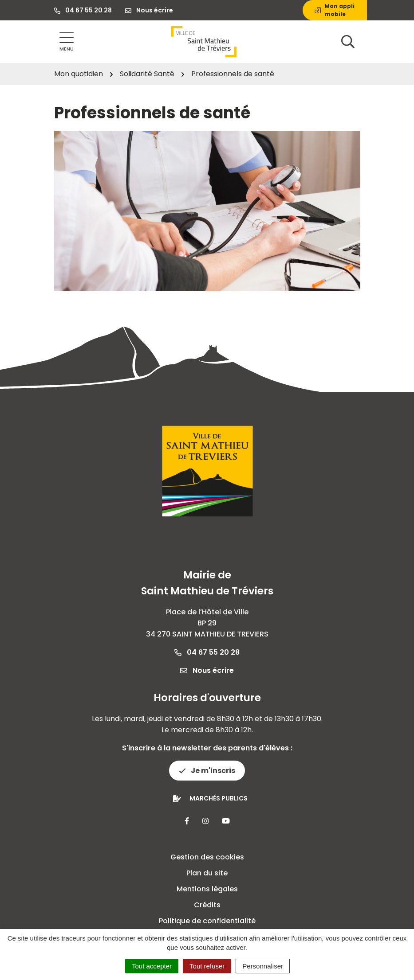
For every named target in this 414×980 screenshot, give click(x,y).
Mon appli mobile (335, 10)
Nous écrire (207, 670)
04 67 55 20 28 (207, 652)
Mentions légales (207, 889)
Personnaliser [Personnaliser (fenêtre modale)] (263, 966)
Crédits (207, 905)
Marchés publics (219, 798)
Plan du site (207, 873)
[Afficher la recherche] (348, 42)
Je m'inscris (207, 771)
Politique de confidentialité (207, 921)
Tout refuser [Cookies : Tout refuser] (207, 966)
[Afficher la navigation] (67, 42)
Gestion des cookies (207, 857)
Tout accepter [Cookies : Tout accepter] (152, 966)
